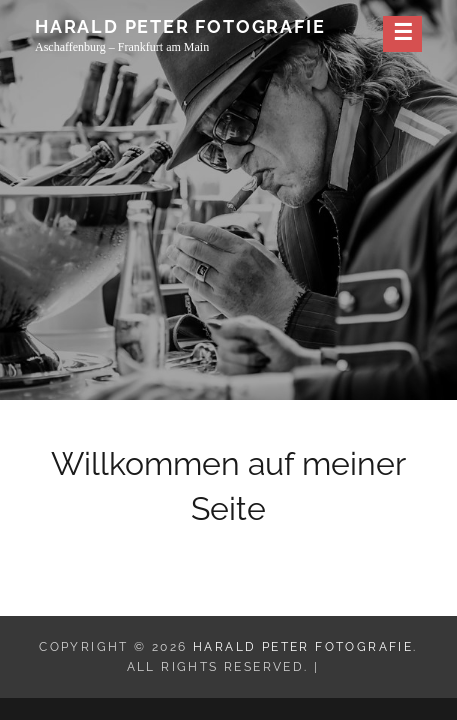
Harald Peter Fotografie (180, 26)
